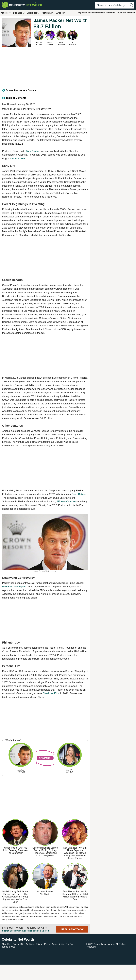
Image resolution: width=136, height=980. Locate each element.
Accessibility (58, 944)
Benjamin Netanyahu (14, 587)
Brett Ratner (79, 494)
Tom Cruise (33, 151)
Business (19, 13)
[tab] (45, 90)
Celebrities (33, 13)
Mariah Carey (17, 158)
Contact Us (18, 944)
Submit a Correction (72, 929)
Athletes (6, 13)
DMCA (69, 944)
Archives (30, 944)
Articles (61, 13)
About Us (6, 944)
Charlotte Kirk (51, 693)
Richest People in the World (102, 13)
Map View (121, 13)
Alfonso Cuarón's (67, 501)
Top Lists (82, 13)
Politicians (48, 13)
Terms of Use (8, 947)
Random (131, 13)
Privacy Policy (43, 944)
